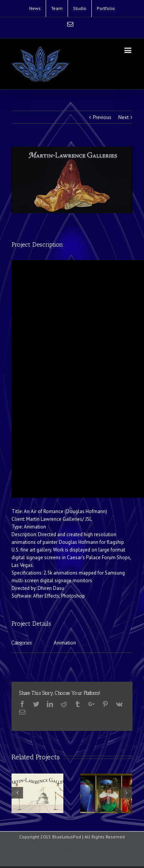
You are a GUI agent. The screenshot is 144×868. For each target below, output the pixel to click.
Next (123, 117)
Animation (65, 643)
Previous (102, 117)
